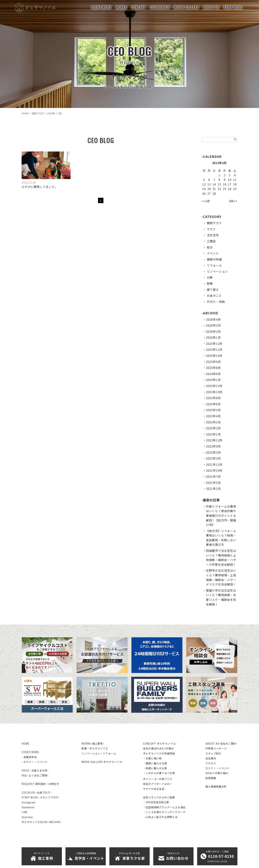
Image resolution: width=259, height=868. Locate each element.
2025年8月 (213, 368)
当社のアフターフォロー (158, 784)
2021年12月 (214, 464)
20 (209, 189)
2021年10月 (214, 470)
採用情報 (211, 778)
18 (235, 184)
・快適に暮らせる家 (155, 768)
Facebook (28, 807)
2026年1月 (213, 337)
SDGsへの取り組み (217, 773)
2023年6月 (213, 404)
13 (209, 184)
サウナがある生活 (154, 789)
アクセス (211, 763)
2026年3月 (213, 325)
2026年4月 (213, 319)
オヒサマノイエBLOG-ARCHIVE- (42, 822)
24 (230, 189)
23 (225, 189)
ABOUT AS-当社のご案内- (221, 743)
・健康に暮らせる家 (155, 763)
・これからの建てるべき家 (159, 773)
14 (214, 184)
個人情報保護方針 (216, 786)
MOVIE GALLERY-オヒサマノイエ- (102, 762)
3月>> (233, 201)
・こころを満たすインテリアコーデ (164, 812)
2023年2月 (213, 428)
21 (214, 189)
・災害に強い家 (152, 758)
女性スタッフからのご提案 (159, 797)
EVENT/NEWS (30, 752)
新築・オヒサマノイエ (95, 748)
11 (235, 180)
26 (204, 193)
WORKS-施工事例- (93, 743)
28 (214, 193)
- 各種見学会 (29, 757)
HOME (25, 743)
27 (209, 193)
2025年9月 (213, 362)
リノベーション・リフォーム (99, 753)
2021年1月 (213, 489)
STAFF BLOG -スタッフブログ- (41, 797)
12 (204, 184)
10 (230, 180)
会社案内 (211, 758)
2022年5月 (213, 452)
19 (204, 189)
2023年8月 (213, 398)
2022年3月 (213, 458)
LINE (25, 812)
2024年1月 (213, 380)
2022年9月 (213, 446)
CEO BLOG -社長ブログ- (37, 792)
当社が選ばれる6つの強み (158, 748)
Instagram (29, 802)
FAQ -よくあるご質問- (35, 775)
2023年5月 (213, 410)
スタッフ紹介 (213, 753)
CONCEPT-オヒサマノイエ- (160, 743)
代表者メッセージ (216, 748)
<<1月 (206, 201)
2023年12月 (214, 386)
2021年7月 (213, 476)
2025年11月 (214, 349)
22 (219, 189)
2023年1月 (213, 434)
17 (230, 184)
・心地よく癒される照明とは (160, 817)
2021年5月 (213, 483)
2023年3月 (213, 422)
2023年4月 (213, 416)
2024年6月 (213, 374)
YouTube (27, 817)
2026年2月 (213, 331)
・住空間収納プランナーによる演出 (164, 807)
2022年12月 (214, 440)
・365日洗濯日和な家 (156, 802)
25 (235, 189)
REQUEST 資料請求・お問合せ (40, 784)
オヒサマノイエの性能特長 (159, 753)
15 (219, 184)
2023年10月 (214, 392)
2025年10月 (214, 356)
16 (225, 184)
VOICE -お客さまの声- (35, 770)
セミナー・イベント (217, 768)
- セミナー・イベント (35, 762)
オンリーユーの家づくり (158, 779)
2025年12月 (214, 343)
